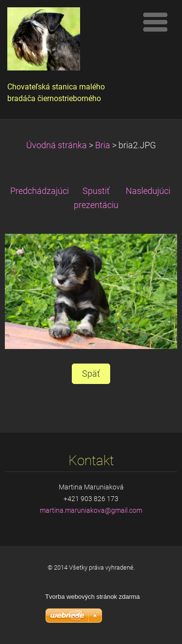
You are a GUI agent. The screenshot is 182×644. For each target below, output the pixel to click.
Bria (103, 145)
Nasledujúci (148, 191)
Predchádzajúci (40, 191)
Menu (155, 22)
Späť (91, 374)
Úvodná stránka (57, 145)
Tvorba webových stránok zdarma (92, 597)
